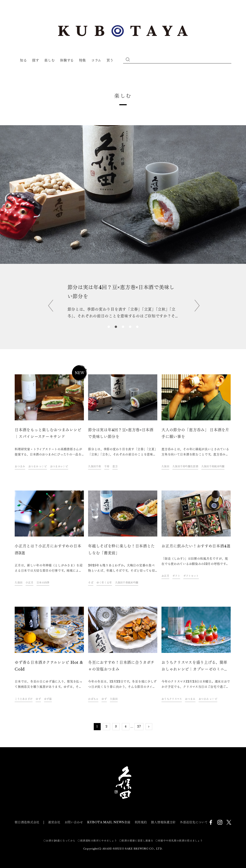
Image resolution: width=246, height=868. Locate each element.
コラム (96, 60)
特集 (83, 60)
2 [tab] (116, 327)
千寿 (107, 466)
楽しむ (49, 60)
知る (23, 60)
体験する (67, 60)
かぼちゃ (93, 699)
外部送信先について (194, 822)
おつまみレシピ (59, 466)
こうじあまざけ (24, 699)
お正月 (165, 576)
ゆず (38, 699)
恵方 (115, 466)
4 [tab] (130, 327)
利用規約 (141, 822)
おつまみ (20, 466)
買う (110, 60)
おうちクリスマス (172, 699)
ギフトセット (191, 576)
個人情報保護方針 (163, 822)
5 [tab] (137, 327)
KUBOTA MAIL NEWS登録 (109, 822)
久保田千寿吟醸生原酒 (185, 466)
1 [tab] (109, 327)
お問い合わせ (74, 822)
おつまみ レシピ (38, 466)
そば (91, 583)
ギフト (176, 576)
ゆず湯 (48, 699)
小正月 (29, 583)
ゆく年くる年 (104, 583)
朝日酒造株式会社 (27, 822)
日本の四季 (43, 583)
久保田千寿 (94, 466)
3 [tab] (123, 327)
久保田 (165, 466)
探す (36, 60)
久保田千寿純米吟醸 (213, 466)
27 (139, 726)
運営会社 (54, 822)
